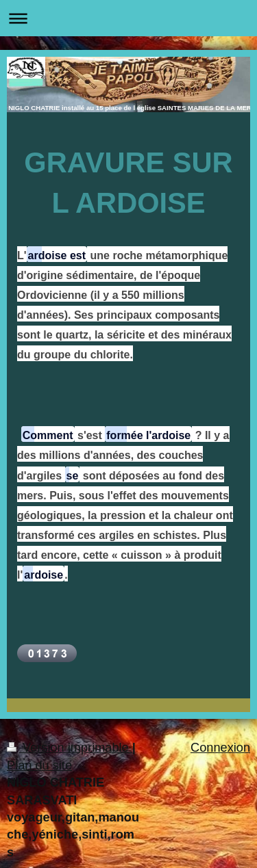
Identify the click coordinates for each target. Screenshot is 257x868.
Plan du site (39, 765)
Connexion (220, 748)
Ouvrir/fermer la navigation (128, 18)
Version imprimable (70, 748)
